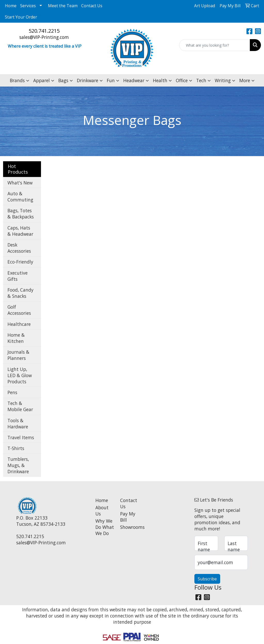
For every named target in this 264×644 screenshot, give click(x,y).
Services (28, 6)
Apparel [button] (42, 80)
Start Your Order (21, 17)
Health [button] (160, 80)
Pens (12, 392)
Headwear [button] (134, 80)
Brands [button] (17, 80)
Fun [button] (111, 80)
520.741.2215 (44, 31)
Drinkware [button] (88, 80)
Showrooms (129, 527)
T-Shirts (16, 448)
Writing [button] (223, 80)
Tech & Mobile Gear (20, 406)
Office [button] (182, 80)
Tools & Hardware (18, 423)
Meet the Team (63, 6)
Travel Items (21, 437)
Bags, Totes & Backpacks (21, 214)
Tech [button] (201, 80)
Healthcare (19, 324)
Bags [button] (63, 80)
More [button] (245, 80)
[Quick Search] (215, 45)
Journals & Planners (18, 355)
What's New (20, 183)
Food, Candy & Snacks (20, 293)
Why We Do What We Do (105, 527)
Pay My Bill (128, 517)
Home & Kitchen (16, 338)
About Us (102, 511)
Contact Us (92, 6)
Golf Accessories (19, 310)
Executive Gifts (18, 276)
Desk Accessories (19, 248)
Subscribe (207, 579)
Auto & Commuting (20, 197)
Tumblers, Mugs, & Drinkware (18, 465)
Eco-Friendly (20, 262)
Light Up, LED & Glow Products (20, 375)
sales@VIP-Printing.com (44, 37)
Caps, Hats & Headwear (20, 231)
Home (11, 6)
